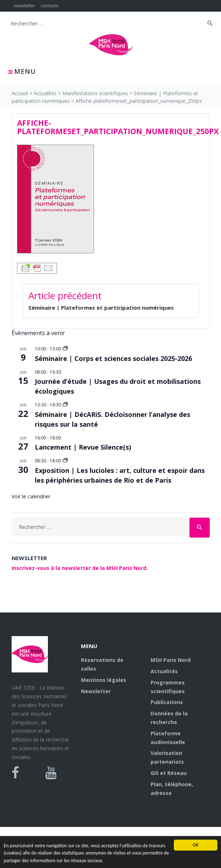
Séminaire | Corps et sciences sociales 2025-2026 (113, 358)
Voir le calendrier (31, 496)
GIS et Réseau (169, 773)
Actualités (45, 93)
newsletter (24, 6)
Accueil (20, 93)
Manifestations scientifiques (95, 93)
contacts (49, 6)
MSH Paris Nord (171, 660)
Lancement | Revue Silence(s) (83, 447)
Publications (167, 702)
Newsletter (96, 691)
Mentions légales (104, 680)
